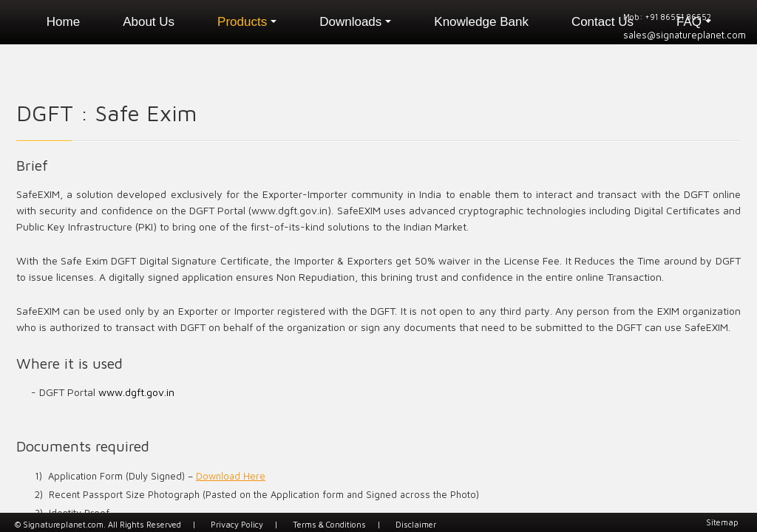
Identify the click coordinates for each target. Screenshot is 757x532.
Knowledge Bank (481, 22)
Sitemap (722, 522)
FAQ (694, 22)
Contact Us (602, 22)
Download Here (231, 476)
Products (247, 22)
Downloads (355, 22)
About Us (149, 22)
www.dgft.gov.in (136, 392)
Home (63, 22)
